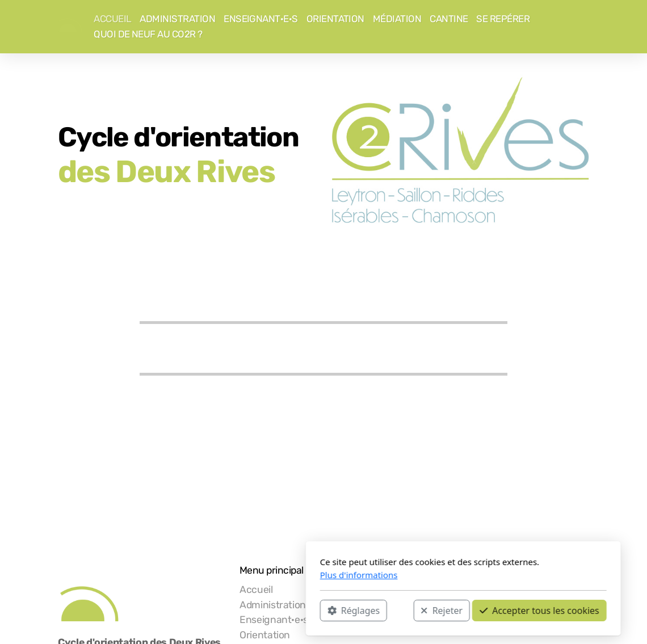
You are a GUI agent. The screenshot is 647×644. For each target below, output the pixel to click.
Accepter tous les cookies (400, 611)
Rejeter (302, 611)
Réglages (214, 611)
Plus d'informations (219, 575)
